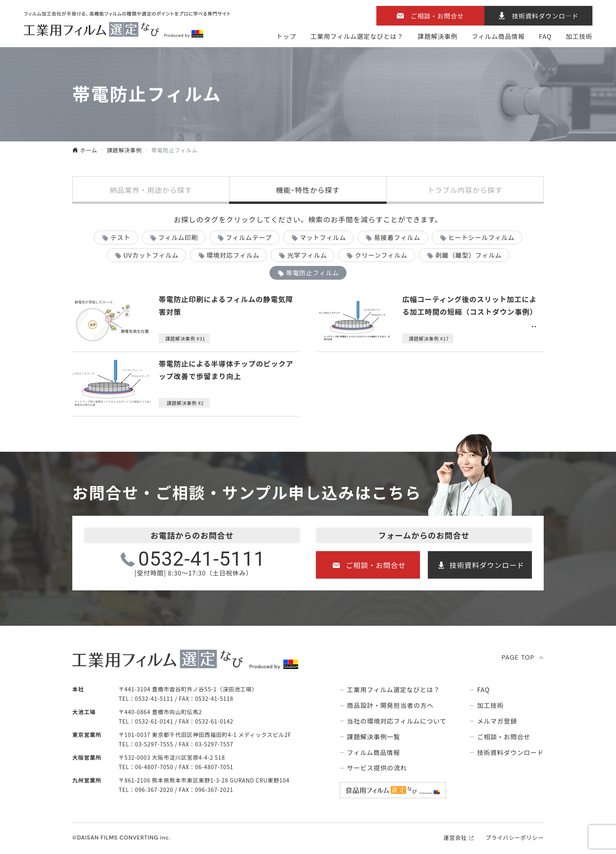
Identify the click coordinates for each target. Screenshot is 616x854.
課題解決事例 (438, 36)
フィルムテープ (249, 237)
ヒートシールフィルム (481, 237)
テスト (120, 237)
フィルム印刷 (178, 237)
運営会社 (455, 838)
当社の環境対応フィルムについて (397, 721)
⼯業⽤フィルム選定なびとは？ (357, 36)
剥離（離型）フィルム (468, 255)
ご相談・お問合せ (437, 16)
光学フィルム (307, 255)
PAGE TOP (518, 657)
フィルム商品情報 (498, 36)
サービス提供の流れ (377, 768)
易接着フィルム (397, 237)
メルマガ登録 (497, 721)
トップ (286, 36)
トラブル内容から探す (465, 190)
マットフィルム (323, 237)
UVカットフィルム (151, 255)
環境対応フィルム (233, 255)
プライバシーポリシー (515, 838)
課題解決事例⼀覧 (374, 737)
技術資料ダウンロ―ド (545, 16)
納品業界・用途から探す (151, 190)
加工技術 (579, 36)
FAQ (545, 36)
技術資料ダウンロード (487, 565)
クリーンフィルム (381, 255)
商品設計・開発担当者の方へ (390, 705)
